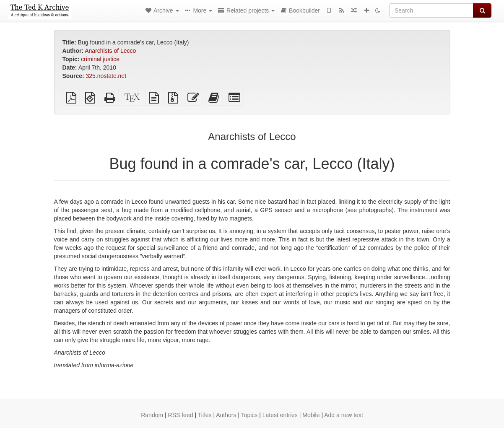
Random (152, 415)
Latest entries (280, 415)
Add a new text (344, 415)
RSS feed (181, 415)
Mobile (311, 415)
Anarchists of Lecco (110, 51)
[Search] (431, 10)
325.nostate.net (106, 76)
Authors (226, 415)
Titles (205, 415)
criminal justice (100, 59)
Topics (249, 415)
